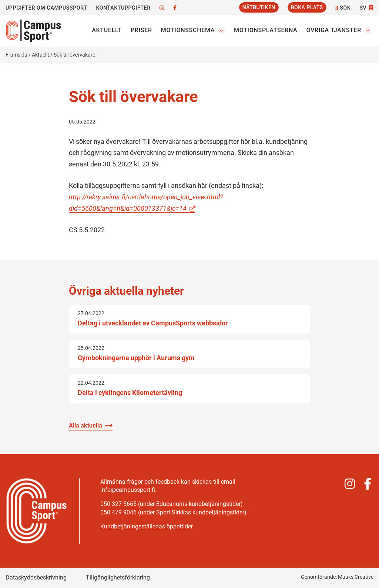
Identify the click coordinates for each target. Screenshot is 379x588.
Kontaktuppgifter (123, 8)
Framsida (16, 55)
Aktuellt (107, 30)
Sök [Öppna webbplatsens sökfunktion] (343, 8)
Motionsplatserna (266, 30)
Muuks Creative (356, 577)
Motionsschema (188, 30)
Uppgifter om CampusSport (46, 8)
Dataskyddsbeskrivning (36, 577)
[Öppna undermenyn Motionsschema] (221, 30)
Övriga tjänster (334, 30)
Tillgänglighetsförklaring (118, 577)
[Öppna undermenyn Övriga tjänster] (368, 30)
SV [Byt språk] (363, 8)
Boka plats (307, 7)
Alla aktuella (85, 425)
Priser (141, 30)
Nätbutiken (259, 7)
